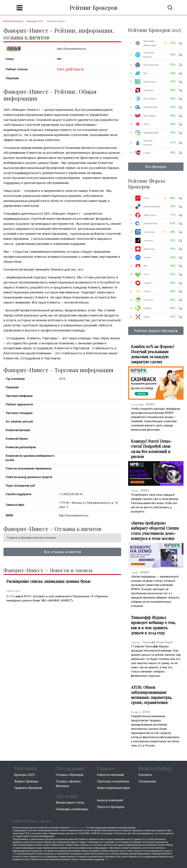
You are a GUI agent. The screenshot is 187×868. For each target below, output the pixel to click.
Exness (147, 291)
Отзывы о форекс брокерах (68, 784)
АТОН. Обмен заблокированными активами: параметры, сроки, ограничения (151, 695)
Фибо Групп (150, 215)
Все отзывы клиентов (62, 552)
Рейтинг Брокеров (93, 7)
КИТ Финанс (150, 116)
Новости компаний (110, 775)
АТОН (146, 124)
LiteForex (148, 300)
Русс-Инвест (150, 99)
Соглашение (147, 781)
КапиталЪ (149, 90)
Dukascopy (149, 249)
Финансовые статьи (70, 803)
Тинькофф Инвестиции (157, 642)
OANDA (147, 308)
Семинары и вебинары (72, 809)
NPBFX (150, 405)
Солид (147, 153)
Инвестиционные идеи (113, 788)
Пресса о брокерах (111, 807)
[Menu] (20, 8)
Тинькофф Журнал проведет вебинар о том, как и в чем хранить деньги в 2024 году (153, 625)
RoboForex (149, 232)
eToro (147, 274)
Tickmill (147, 283)
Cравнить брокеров (28, 788)
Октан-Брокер (151, 65)
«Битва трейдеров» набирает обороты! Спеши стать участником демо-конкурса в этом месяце (155, 531)
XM (145, 266)
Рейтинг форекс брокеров (156, 331)
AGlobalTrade (151, 224)
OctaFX (147, 258)
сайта (108, 859)
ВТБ (145, 73)
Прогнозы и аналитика (113, 781)
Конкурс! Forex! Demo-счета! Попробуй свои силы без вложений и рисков (152, 449)
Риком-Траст (150, 82)
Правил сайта (79, 828)
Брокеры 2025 (35, 21)
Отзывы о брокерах (70, 775)
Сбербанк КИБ (151, 133)
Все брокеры (156, 167)
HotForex (148, 241)
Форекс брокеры (26, 781)
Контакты (145, 775)
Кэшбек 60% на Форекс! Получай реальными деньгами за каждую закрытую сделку (153, 354)
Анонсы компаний (110, 800)
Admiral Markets (152, 207)
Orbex (147, 317)
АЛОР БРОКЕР (151, 107)
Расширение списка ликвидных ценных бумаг (48, 581)
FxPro (146, 198)
